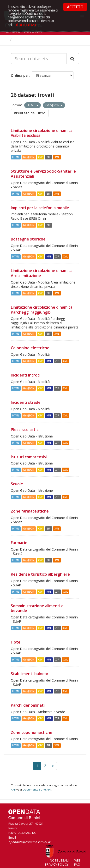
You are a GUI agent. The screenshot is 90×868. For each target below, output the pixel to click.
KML (49, 257)
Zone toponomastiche (32, 732)
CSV (40, 157)
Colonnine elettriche (30, 348)
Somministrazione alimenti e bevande (37, 608)
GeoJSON (29, 157)
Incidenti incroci (26, 375)
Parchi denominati (28, 705)
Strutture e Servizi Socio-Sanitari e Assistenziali (43, 174)
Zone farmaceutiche (30, 511)
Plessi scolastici (25, 430)
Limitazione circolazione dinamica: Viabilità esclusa (42, 133)
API (13, 789)
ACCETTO (75, 7)
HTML (16, 157)
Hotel (16, 642)
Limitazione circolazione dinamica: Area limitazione (42, 273)
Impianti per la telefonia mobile (40, 208)
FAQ (77, 865)
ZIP (49, 157)
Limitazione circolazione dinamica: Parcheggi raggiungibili (42, 310)
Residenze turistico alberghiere (40, 574)
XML (57, 157)
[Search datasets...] (39, 59)
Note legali (59, 860)
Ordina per (20, 75)
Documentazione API (37, 789)
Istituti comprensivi (29, 457)
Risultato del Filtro (30, 113)
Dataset (23, 39)
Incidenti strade (26, 402)
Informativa (25, 24)
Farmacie (19, 543)
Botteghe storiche (28, 239)
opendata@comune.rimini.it (29, 842)
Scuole (17, 484)
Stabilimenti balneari (30, 674)
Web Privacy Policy (63, 863)
